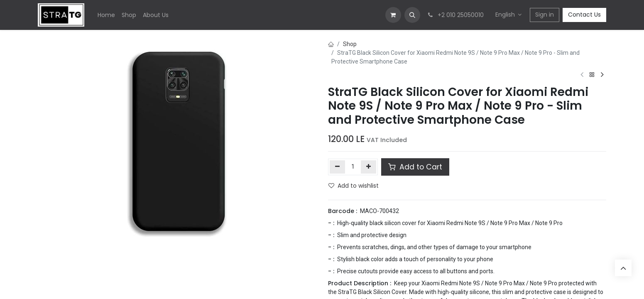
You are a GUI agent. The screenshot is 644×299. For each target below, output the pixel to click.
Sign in (545, 15)
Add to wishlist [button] (354, 186)
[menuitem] (106, 15)
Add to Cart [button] (415, 167)
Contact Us (584, 15)
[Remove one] (337, 167)
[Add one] (369, 167)
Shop (350, 44)
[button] (412, 15)
